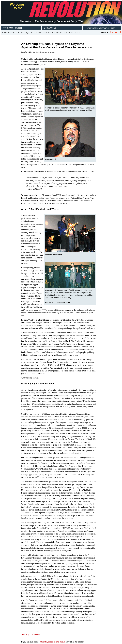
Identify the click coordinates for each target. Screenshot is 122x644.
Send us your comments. (31, 634)
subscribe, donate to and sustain (52, 642)
